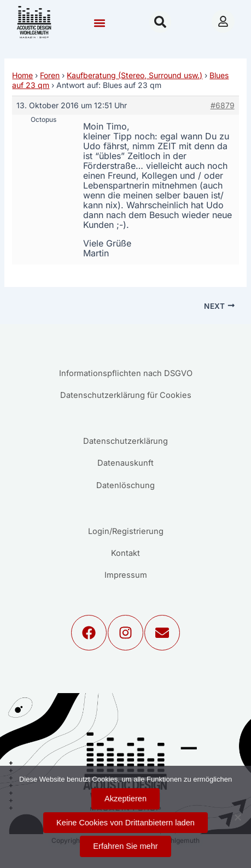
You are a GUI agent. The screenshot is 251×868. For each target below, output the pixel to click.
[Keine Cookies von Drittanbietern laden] (237, 817)
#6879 (223, 105)
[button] (99, 23)
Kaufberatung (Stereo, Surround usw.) (135, 75)
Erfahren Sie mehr (125, 846)
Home (22, 75)
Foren (50, 75)
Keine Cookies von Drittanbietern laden (125, 823)
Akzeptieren (125, 799)
